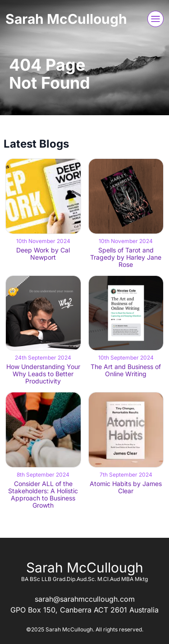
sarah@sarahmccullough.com (85, 599)
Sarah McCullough (66, 19)
